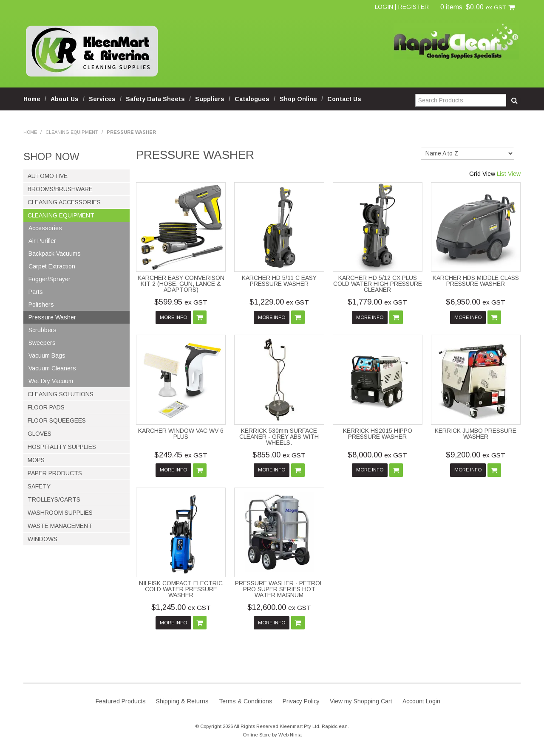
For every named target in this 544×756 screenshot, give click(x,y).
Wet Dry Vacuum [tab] (51, 381)
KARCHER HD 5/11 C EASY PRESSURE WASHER (279, 281)
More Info (173, 317)
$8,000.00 (377, 455)
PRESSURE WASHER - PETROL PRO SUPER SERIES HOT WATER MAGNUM (279, 589)
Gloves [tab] (40, 434)
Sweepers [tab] (42, 343)
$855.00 (279, 455)
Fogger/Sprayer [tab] (50, 279)
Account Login (421, 701)
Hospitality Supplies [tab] (62, 447)
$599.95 (181, 302)
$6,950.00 (476, 302)
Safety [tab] (39, 486)
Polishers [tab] (41, 305)
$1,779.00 (377, 302)
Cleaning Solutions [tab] (61, 394)
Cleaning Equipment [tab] (61, 215)
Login (384, 7)
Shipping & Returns (182, 701)
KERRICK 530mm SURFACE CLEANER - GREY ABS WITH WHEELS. (279, 437)
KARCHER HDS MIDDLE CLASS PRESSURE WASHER (476, 281)
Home (32, 99)
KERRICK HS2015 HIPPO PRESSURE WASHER (378, 434)
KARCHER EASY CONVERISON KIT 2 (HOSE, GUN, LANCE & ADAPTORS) (181, 284)
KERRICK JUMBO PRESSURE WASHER (476, 434)
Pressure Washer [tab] (52, 317)
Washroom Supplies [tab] (60, 513)
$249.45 (181, 455)
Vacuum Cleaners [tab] (52, 368)
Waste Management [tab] (60, 526)
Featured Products (121, 701)
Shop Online (298, 99)
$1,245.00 (181, 607)
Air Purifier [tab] (42, 241)
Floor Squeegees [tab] (57, 420)
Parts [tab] (36, 292)
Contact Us (344, 99)
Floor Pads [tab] (46, 407)
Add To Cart (200, 317)
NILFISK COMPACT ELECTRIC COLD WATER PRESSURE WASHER (181, 589)
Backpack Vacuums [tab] (55, 254)
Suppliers (210, 99)
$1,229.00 (279, 302)
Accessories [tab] (45, 228)
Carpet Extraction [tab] (52, 266)
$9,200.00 (476, 455)
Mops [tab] (36, 460)
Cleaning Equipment (72, 132)
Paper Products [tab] (55, 473)
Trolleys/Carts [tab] (54, 499)
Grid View (482, 174)
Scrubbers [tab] (42, 330)
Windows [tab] (42, 539)
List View (509, 174)
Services (102, 99)
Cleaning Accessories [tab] (64, 202)
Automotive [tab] (48, 176)
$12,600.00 (279, 607)
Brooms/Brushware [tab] (60, 189)
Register (414, 7)
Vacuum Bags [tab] (47, 355)
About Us (65, 99)
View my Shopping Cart (361, 701)
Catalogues (252, 99)
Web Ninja (290, 735)
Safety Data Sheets (155, 99)
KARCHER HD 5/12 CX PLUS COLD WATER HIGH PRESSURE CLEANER (378, 284)
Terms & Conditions (246, 701)
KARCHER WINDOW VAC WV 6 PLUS (181, 434)
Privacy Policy (301, 701)
